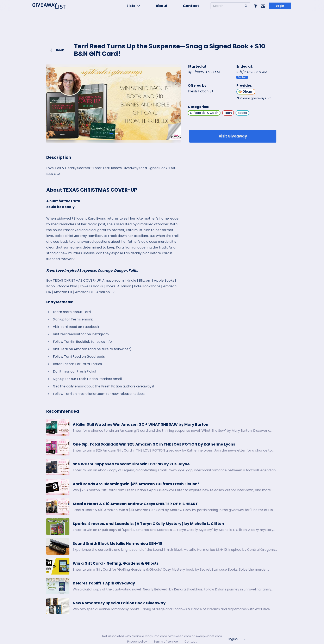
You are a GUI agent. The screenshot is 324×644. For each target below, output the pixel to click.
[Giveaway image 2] (116, 134)
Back (57, 50)
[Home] (49, 6)
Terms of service (166, 642)
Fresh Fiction (201, 91)
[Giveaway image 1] (111, 134)
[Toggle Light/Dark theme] (256, 6)
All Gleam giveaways (254, 98)
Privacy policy (137, 642)
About (162, 6)
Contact (191, 6)
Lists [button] (133, 6)
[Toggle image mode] (263, 6)
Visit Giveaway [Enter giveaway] (233, 136)
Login (280, 6)
